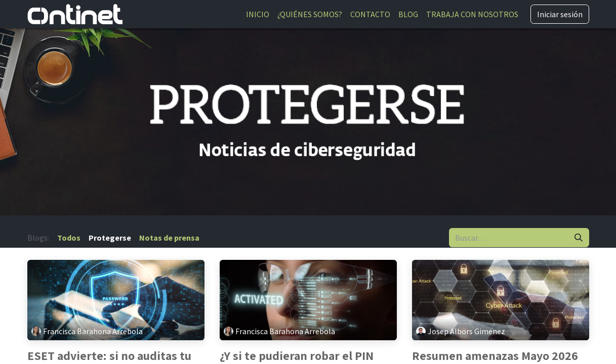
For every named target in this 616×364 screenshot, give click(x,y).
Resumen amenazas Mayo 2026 (495, 356)
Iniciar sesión (560, 14)
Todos (69, 238)
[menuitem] (258, 14)
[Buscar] (579, 238)
